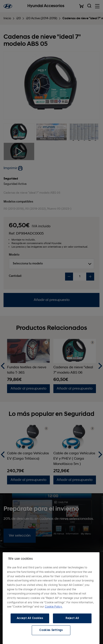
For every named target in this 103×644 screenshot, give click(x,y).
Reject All (72, 618)
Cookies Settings (51, 630)
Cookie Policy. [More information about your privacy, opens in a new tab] (54, 607)
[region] (51, 598)
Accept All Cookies (30, 618)
